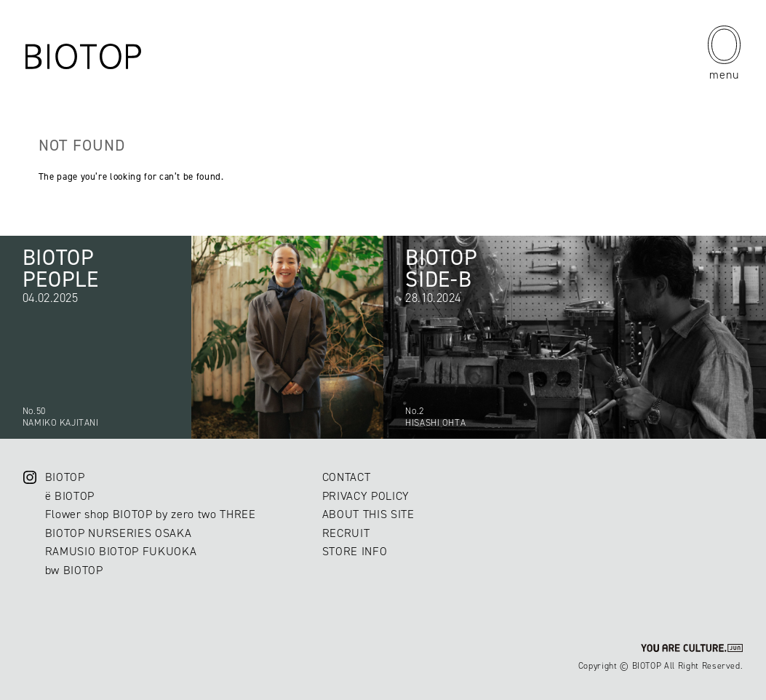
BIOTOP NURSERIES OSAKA (119, 533)
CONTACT (347, 477)
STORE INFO (355, 551)
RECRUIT (346, 533)
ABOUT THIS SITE (368, 514)
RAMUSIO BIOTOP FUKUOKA (121, 551)
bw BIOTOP (74, 570)
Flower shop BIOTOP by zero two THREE (151, 514)
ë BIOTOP (70, 496)
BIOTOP (65, 477)
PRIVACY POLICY (366, 496)
